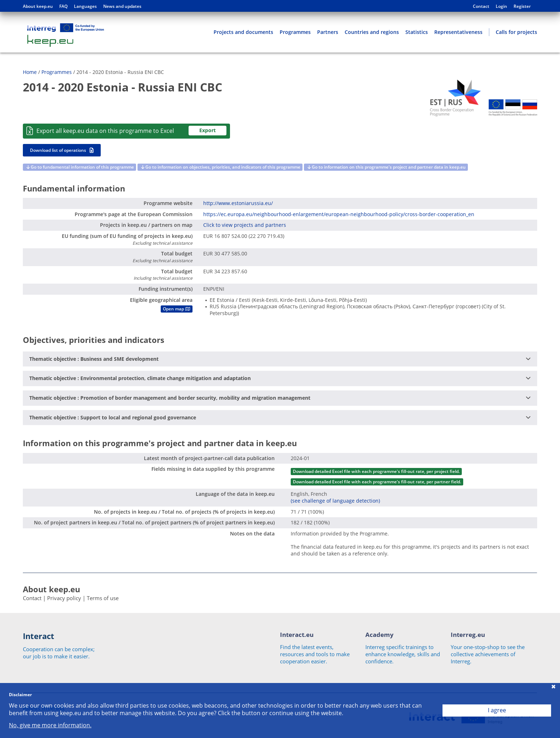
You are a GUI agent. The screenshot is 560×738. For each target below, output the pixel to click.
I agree (497, 710)
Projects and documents (243, 32)
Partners (328, 32)
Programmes (295, 32)
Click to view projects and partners (245, 225)
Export (207, 130)
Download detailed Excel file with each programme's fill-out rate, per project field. (376, 471)
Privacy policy (64, 598)
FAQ (63, 6)
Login (501, 6)
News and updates (122, 6)
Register (522, 6)
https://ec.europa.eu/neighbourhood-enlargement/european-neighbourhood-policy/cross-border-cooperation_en (339, 214)
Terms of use (103, 598)
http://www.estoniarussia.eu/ (238, 203)
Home (30, 72)
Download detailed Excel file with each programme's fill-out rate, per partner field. (377, 482)
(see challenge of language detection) (335, 501)
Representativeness (458, 32)
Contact (481, 6)
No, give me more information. (50, 725)
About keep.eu (38, 6)
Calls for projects (516, 32)
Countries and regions (372, 32)
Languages (85, 6)
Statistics (417, 32)
